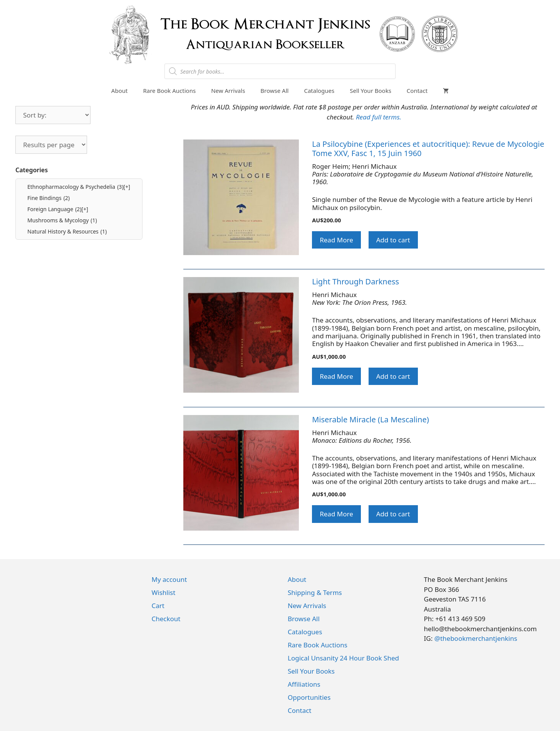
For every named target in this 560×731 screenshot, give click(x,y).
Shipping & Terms (315, 592)
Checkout (166, 619)
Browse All (274, 91)
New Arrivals (228, 91)
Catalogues (319, 91)
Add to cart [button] (393, 240)
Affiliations (304, 684)
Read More (336, 240)
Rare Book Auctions (169, 91)
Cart (158, 606)
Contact (417, 91)
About (120, 91)
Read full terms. (379, 117)
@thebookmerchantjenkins (476, 638)
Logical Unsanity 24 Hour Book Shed (343, 658)
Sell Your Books (371, 91)
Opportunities (309, 697)
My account (169, 579)
